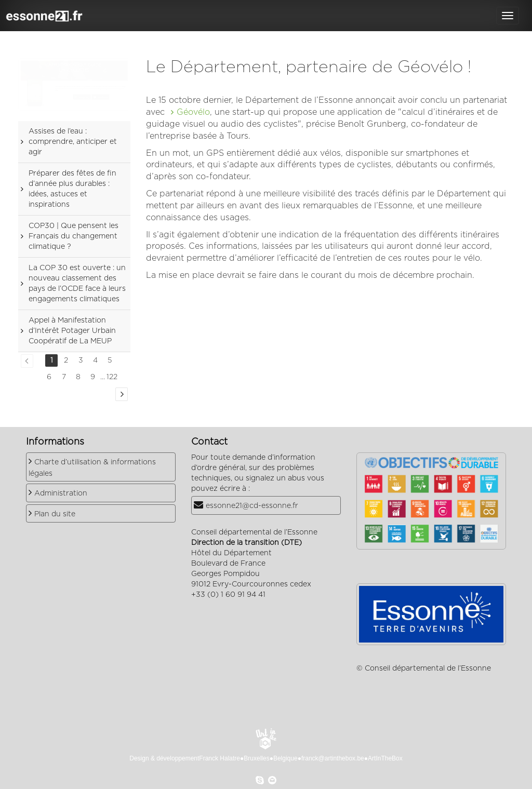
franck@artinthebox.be (333, 758)
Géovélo (193, 112)
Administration (61, 493)
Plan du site (55, 514)
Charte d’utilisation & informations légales (92, 468)
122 (112, 377)
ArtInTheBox (385, 758)
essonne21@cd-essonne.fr (252, 506)
